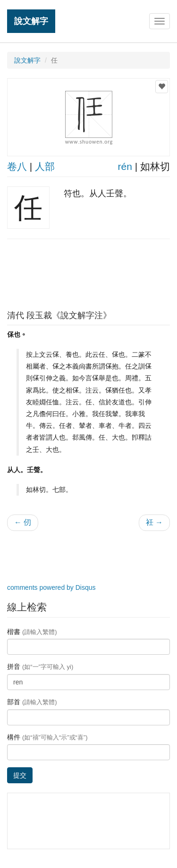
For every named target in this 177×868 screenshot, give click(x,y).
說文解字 (31, 21)
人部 (45, 166)
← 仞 (23, 522)
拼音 (40, 667)
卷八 (17, 166)
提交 (20, 775)
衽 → (154, 522)
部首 (32, 702)
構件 (47, 737)
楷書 (32, 632)
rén (125, 166)
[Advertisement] (89, 272)
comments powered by (51, 587)
